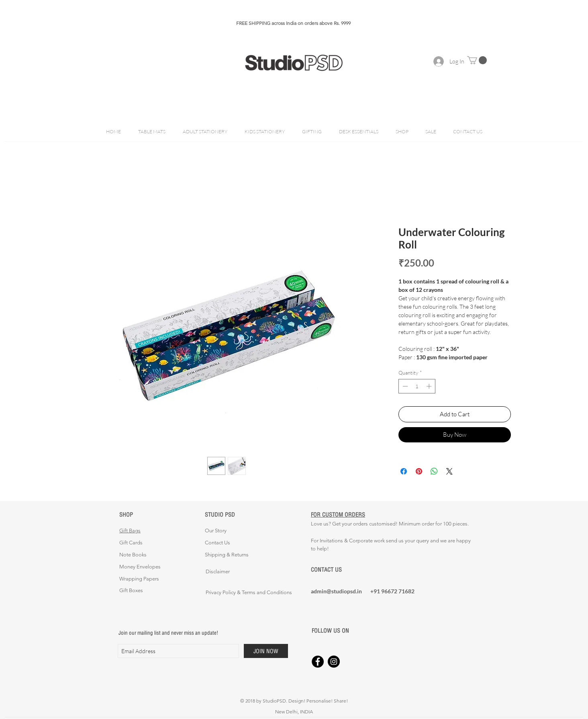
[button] (477, 60)
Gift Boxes (131, 590)
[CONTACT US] (339, 570)
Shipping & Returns (227, 555)
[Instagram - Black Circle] (334, 662)
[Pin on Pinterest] (419, 471)
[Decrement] (404, 386)
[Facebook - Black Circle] (318, 662)
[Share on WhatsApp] (434, 471)
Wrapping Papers (139, 579)
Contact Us (217, 543)
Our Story (216, 531)
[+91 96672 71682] (399, 591)
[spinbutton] (417, 386)
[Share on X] (449, 471)
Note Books (133, 555)
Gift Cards (131, 543)
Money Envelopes (140, 567)
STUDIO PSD (220, 514)
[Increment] (430, 386)
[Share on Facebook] (404, 471)
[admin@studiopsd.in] (339, 591)
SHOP (126, 514)
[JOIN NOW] (266, 651)
